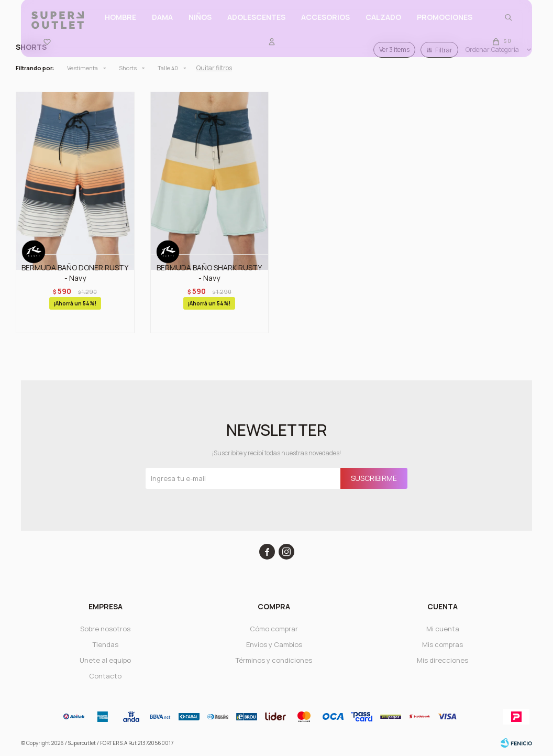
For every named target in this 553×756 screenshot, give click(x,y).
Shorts (128, 68)
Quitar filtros (214, 68)
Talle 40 (168, 68)
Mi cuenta (443, 629)
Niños (200, 26)
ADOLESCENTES (256, 26)
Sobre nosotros (105, 629)
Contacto (105, 676)
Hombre (120, 26)
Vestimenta (82, 68)
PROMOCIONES (445, 26)
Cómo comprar (274, 629)
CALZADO (383, 26)
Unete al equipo (105, 660)
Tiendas (106, 644)
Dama (162, 26)
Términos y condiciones (274, 660)
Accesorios (325, 26)
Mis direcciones (443, 660)
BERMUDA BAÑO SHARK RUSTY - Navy (209, 273)
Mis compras (443, 644)
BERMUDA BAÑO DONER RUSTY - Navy (75, 273)
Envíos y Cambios (274, 644)
